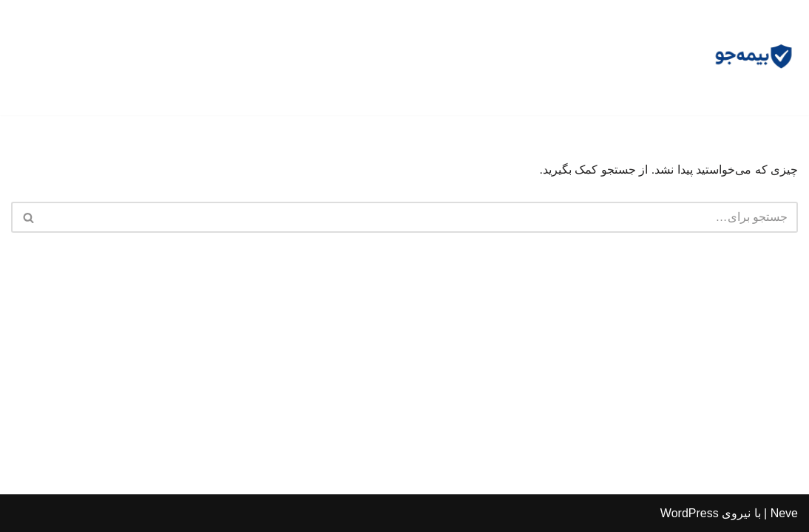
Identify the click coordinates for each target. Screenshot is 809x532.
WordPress (690, 513)
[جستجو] (421, 217)
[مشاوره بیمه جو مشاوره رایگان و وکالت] (754, 58)
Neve (784, 513)
